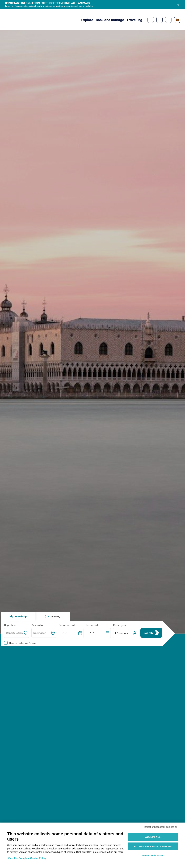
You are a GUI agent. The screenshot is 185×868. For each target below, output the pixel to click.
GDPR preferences (153, 856)
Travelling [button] (134, 20)
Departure (10, 625)
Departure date (67, 625)
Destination (38, 625)
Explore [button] (87, 20)
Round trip (21, 617)
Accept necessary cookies (153, 846)
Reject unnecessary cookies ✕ (161, 827)
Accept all (153, 837)
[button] (126, 633)
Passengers (119, 625)
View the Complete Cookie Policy (27, 858)
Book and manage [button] (110, 20)
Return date (93, 625)
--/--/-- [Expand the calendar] (64, 633)
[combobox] (6, 633)
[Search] (159, 20)
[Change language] (177, 20)
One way (55, 617)
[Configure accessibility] (168, 20)
